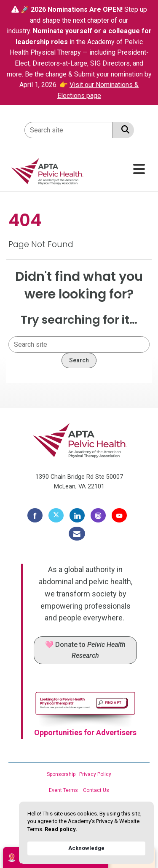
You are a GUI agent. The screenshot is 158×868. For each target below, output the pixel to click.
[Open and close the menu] (118, 170)
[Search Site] (124, 129)
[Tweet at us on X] (56, 515)
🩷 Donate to (85, 650)
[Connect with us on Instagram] (98, 515)
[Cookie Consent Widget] (86, 833)
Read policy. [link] (61, 829)
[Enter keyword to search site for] (68, 130)
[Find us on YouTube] (119, 515)
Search (79, 360)
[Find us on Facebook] (35, 515)
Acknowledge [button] (86, 848)
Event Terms (63, 790)
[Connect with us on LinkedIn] (77, 515)
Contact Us (96, 790)
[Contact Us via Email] (77, 534)
